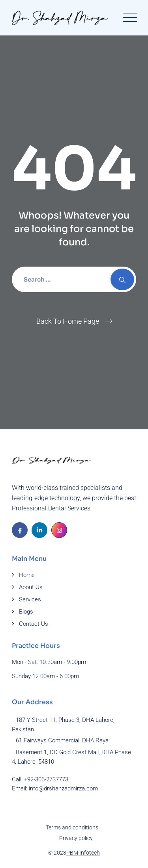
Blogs (26, 612)
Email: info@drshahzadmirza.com (55, 788)
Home (27, 575)
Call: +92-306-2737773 (40, 779)
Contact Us (34, 624)
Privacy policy (76, 838)
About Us (31, 587)
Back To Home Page (68, 321)
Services (30, 599)
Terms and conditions (72, 827)
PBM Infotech (83, 853)
